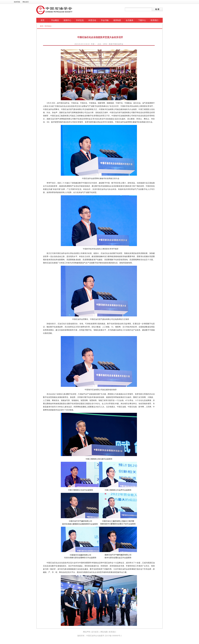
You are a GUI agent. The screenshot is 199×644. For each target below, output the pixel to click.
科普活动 (92, 20)
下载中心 (142, 20)
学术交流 (80, 20)
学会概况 (55, 20)
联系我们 (154, 20)
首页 (43, 20)
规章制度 (117, 20)
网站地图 (104, 632)
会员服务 (130, 20)
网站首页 (26, 2)
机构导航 (17, 2)
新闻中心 (67, 20)
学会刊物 (105, 20)
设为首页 (95, 632)
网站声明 (87, 632)
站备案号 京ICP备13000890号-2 (109, 636)
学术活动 (48, 26)
